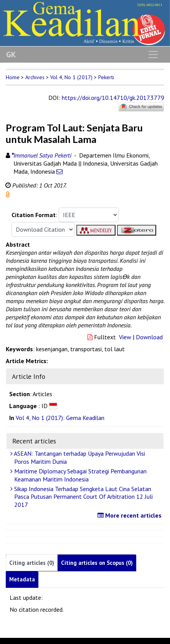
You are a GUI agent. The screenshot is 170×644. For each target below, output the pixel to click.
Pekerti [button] (106, 77)
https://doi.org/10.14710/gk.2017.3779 (113, 98)
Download (149, 337)
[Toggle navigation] (153, 55)
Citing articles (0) (32, 563)
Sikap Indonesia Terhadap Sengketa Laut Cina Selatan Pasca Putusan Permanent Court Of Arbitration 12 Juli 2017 (83, 497)
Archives (35, 77)
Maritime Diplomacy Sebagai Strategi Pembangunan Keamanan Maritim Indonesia (79, 475)
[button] (8, 194)
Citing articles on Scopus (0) (97, 563)
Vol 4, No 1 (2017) (71, 77)
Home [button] (13, 77)
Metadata (22, 579)
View (125, 337)
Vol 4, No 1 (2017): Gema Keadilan (60, 418)
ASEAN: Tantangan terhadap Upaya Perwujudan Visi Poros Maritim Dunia (79, 457)
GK (11, 55)
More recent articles (130, 515)
